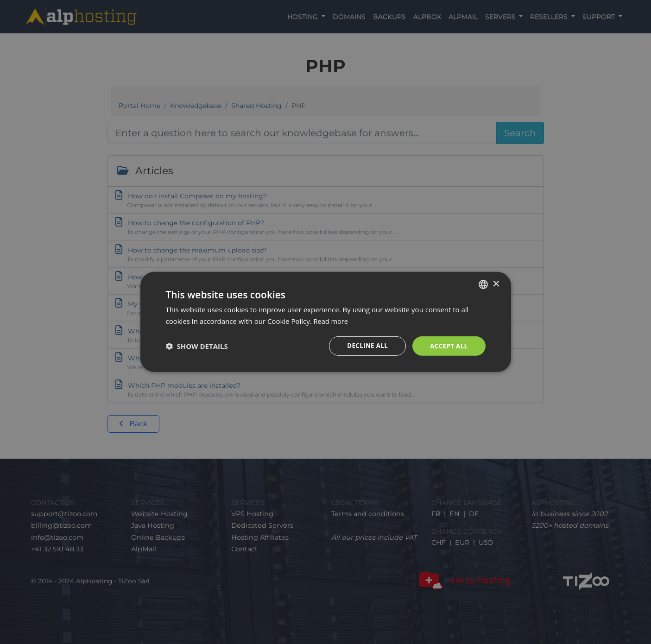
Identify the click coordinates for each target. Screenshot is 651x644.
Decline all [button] (365, 346)
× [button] (496, 283)
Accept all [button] (448, 346)
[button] (197, 346)
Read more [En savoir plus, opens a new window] (332, 321)
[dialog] (325, 322)
